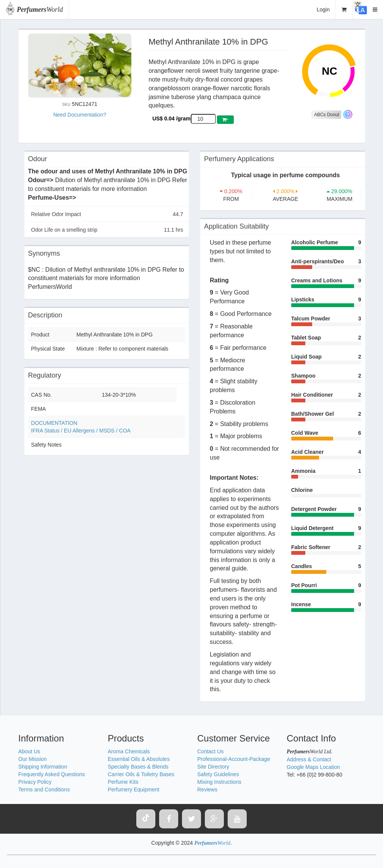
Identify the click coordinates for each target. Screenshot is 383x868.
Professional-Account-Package (234, 759)
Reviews (207, 790)
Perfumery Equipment (133, 790)
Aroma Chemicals (129, 751)
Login (323, 10)
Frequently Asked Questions (52, 774)
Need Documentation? (80, 115)
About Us (29, 751)
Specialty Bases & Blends (138, 767)
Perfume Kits (123, 782)
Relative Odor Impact (107, 214)
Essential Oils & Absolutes (139, 759)
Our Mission (33, 759)
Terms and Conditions (44, 790)
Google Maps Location (313, 767)
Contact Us (210, 751)
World (40, 10)
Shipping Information (43, 767)
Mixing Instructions (219, 782)
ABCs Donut (327, 115)
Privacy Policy (35, 782)
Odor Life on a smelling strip (107, 230)
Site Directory (213, 767)
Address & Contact (309, 759)
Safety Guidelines (218, 774)
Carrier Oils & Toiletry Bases (141, 774)
